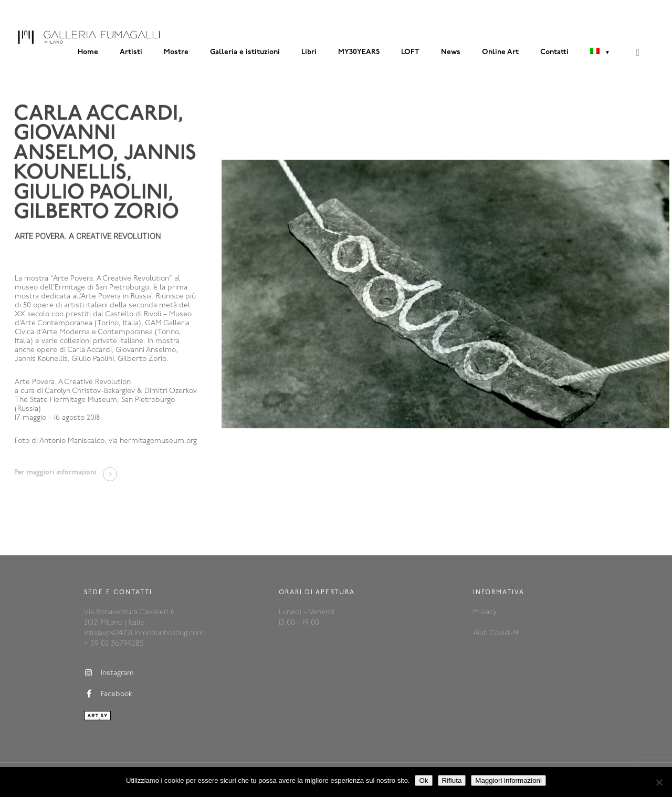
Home (88, 52)
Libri (309, 52)
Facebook (108, 694)
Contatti (554, 52)
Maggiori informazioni (508, 780)
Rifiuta (452, 780)
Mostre (176, 52)
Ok (423, 780)
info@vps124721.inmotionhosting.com (144, 633)
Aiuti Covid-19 (496, 633)
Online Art (500, 52)
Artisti (131, 52)
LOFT (410, 52)
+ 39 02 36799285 (114, 644)
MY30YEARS (359, 52)
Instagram (109, 673)
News (451, 52)
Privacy (485, 612)
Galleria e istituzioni (245, 52)
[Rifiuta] (659, 782)
